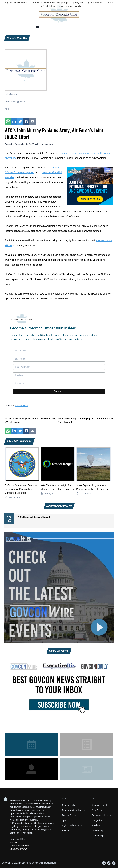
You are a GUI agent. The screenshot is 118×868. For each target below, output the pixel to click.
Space (65, 820)
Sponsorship (98, 836)
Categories (97, 820)
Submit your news (19, 849)
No (81, 6)
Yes (77, 6)
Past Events (97, 810)
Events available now (102, 815)
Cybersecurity (69, 805)
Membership (97, 830)
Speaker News (21, 406)
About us (14, 842)
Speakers (96, 825)
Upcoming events (100, 805)
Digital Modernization (72, 825)
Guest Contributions (20, 846)
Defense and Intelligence (74, 810)
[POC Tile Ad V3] (90, 186)
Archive (66, 830)
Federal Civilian (69, 815)
